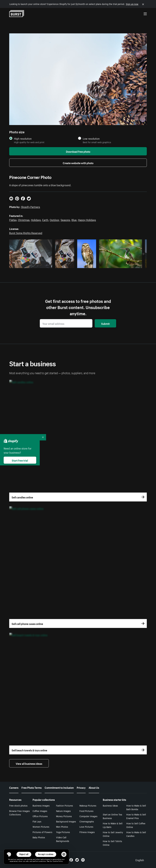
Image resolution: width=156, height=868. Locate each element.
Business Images (41, 805)
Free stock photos (18, 805)
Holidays (36, 220)
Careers (14, 787)
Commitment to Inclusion (59, 787)
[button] (9, 854)
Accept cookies (46, 854)
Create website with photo (78, 163)
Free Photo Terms (32, 787)
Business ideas (110, 805)
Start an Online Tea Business (112, 816)
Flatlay (13, 220)
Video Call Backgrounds (63, 839)
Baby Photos (39, 837)
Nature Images (63, 811)
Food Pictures (86, 811)
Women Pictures (41, 827)
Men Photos (62, 827)
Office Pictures (40, 816)
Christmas (24, 220)
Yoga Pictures (63, 832)
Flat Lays (37, 821)
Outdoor (54, 220)
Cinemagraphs (87, 821)
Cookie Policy (58, 861)
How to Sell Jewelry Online (113, 834)
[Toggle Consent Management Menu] (9, 854)
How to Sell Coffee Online (136, 825)
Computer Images (88, 816)
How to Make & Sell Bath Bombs (136, 807)
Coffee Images (40, 811)
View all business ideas (29, 763)
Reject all (24, 854)
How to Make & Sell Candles (136, 834)
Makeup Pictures (88, 805)
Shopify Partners (31, 207)
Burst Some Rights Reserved (26, 233)
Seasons (65, 220)
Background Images (66, 821)
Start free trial (20, 460)
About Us (94, 787)
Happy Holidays (87, 220)
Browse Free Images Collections (19, 813)
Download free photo (78, 151)
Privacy (81, 787)
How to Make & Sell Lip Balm (113, 825)
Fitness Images (87, 832)
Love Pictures (86, 827)
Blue (74, 220)
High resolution (23, 138)
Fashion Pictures (64, 805)
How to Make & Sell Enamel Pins (136, 816)
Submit (105, 323)
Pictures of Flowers (42, 832)
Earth (45, 220)
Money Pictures (64, 816)
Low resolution (91, 138)
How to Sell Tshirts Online (112, 843)
